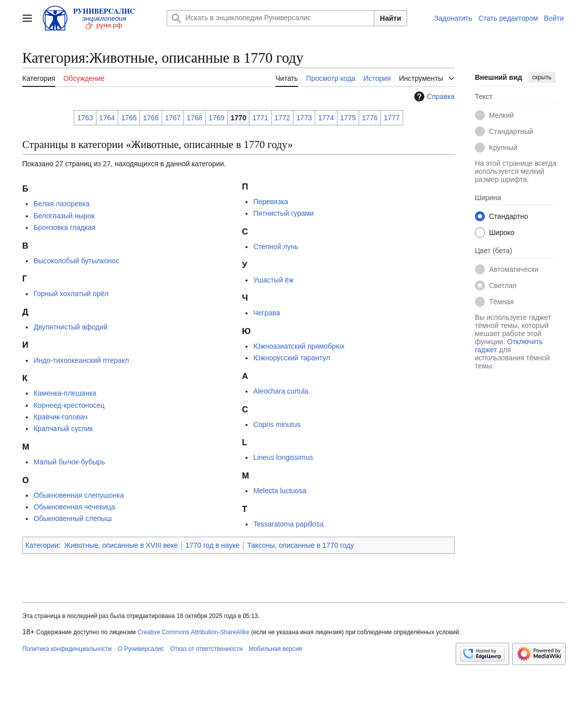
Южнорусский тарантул (291, 358)
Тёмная (501, 302)
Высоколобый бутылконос (76, 261)
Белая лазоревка (61, 204)
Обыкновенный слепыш (72, 518)
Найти (390, 18)
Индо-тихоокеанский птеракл (81, 360)
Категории (42, 545)
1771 (260, 118)
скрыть (542, 77)
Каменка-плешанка (65, 393)
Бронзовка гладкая (64, 227)
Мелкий (501, 115)
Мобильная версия (275, 649)
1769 (216, 118)
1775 (348, 118)
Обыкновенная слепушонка (79, 495)
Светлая (503, 286)
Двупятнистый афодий (70, 327)
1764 (107, 118)
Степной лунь (276, 247)
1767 (173, 118)
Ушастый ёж (273, 280)
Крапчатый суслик (63, 429)
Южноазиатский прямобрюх (299, 346)
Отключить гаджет (509, 346)
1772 (282, 118)
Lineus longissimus (283, 457)
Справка (433, 97)
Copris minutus (277, 424)
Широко (502, 232)
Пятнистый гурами (283, 213)
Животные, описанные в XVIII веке (121, 545)
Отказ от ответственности (206, 649)
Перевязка (271, 202)
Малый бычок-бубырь (69, 462)
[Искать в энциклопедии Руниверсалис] (271, 18)
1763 (85, 118)
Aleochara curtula (281, 391)
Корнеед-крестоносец (69, 405)
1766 (151, 118)
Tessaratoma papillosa (288, 524)
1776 (370, 118)
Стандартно (508, 216)
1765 (129, 118)
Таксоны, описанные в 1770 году (301, 545)
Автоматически (514, 269)
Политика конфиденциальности (67, 649)
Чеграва (266, 313)
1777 (392, 118)
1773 (304, 118)
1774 (326, 118)
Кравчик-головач (60, 417)
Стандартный (511, 131)
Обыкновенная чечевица (74, 507)
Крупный (503, 148)
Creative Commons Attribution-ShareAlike (193, 632)
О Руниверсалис (141, 649)
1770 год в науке (212, 545)
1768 (195, 118)
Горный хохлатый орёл (71, 294)
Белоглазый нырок (64, 216)
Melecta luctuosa (280, 491)
